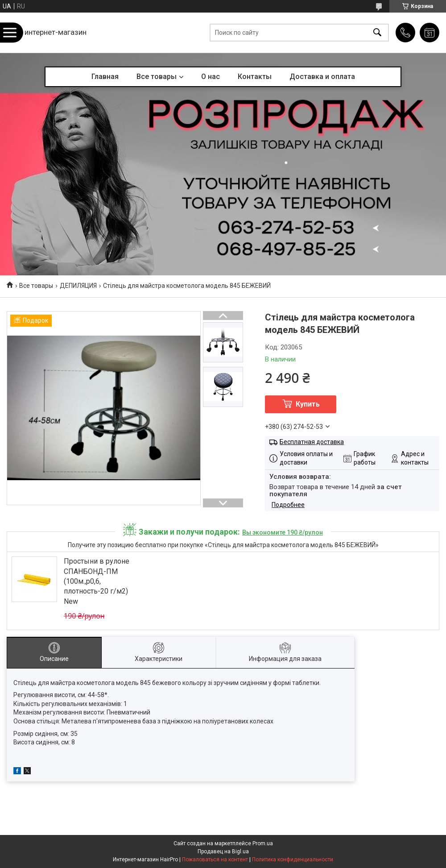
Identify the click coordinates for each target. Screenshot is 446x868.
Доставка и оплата (322, 77)
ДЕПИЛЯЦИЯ (78, 286)
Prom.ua (263, 843)
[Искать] (377, 33)
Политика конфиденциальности (293, 860)
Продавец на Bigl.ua (223, 851)
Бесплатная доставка (312, 442)
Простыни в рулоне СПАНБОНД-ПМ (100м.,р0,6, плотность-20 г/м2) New (97, 581)
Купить (308, 404)
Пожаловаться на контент (215, 860)
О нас (211, 77)
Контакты (255, 77)
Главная (105, 77)
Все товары (157, 77)
